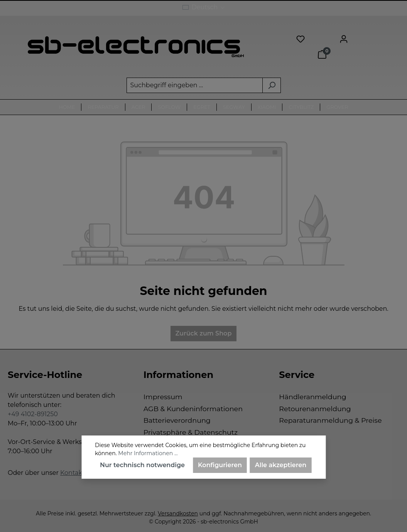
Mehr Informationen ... (148, 453)
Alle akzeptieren (281, 465)
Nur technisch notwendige (142, 465)
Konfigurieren (220, 465)
